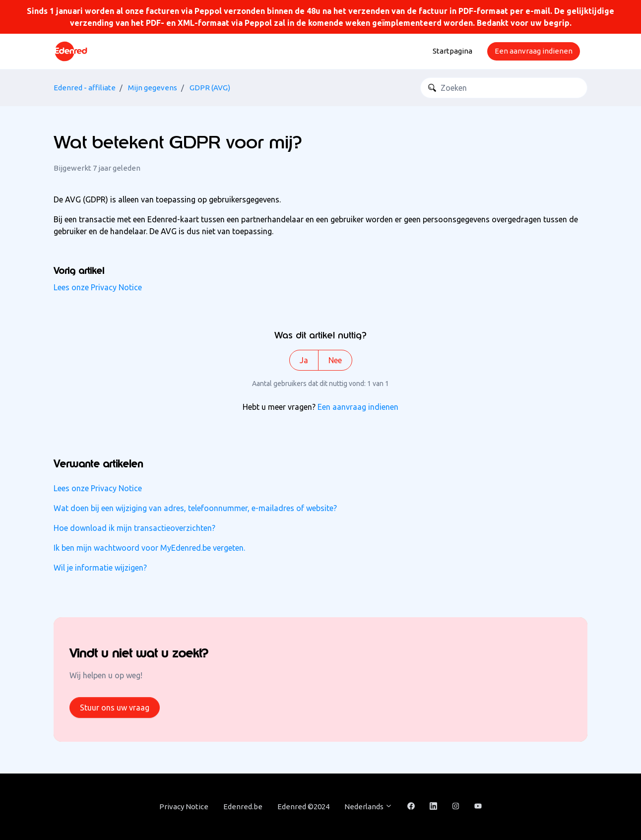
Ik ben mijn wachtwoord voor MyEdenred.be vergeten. (149, 548)
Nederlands (368, 807)
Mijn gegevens (153, 88)
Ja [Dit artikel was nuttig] (304, 360)
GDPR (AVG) (210, 88)
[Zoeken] (504, 88)
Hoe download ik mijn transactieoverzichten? (134, 528)
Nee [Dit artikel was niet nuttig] (335, 360)
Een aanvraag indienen (534, 51)
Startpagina (452, 51)
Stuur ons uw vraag (115, 708)
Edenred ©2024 (303, 807)
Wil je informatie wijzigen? (100, 568)
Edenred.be (243, 807)
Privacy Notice (184, 807)
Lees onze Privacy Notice (98, 287)
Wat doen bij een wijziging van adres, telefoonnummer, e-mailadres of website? (195, 508)
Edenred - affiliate (85, 88)
